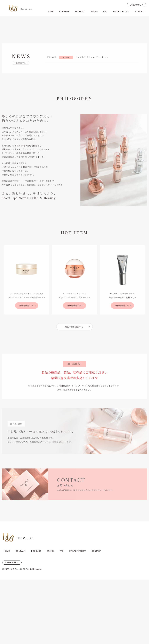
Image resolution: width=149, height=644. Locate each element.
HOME (51, 11)
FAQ (105, 11)
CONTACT (140, 11)
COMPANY (64, 11)
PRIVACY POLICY (121, 11)
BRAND (94, 11)
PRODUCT (80, 11)
